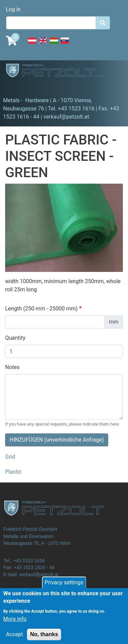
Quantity (15, 338)
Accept (14, 638)
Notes (12, 367)
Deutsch (32, 44)
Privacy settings (64, 587)
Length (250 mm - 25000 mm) (41, 309)
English (43, 44)
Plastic (13, 472)
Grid (10, 457)
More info (15, 623)
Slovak (65, 44)
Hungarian (54, 44)
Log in (13, 9)
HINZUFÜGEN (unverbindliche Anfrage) (57, 440)
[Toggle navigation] (15, 87)
